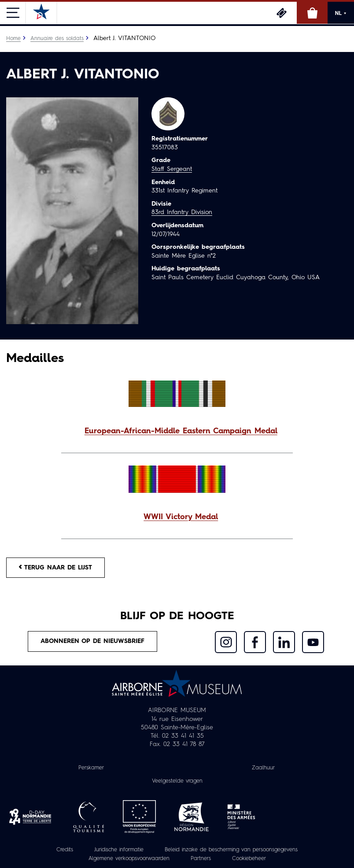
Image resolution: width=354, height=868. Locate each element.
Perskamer (91, 768)
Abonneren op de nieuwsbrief (92, 641)
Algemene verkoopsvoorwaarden (129, 859)
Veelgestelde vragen (177, 781)
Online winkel (312, 13)
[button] (177, 432)
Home (13, 39)
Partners (201, 859)
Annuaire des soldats (57, 39)
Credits (65, 850)
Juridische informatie (119, 850)
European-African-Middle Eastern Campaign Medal (181, 431)
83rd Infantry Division (182, 212)
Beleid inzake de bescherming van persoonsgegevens (231, 850)
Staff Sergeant (172, 169)
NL (341, 13)
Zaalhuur (263, 768)
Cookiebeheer (249, 859)
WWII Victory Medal (181, 517)
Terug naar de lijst (55, 567)
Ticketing (281, 13)
